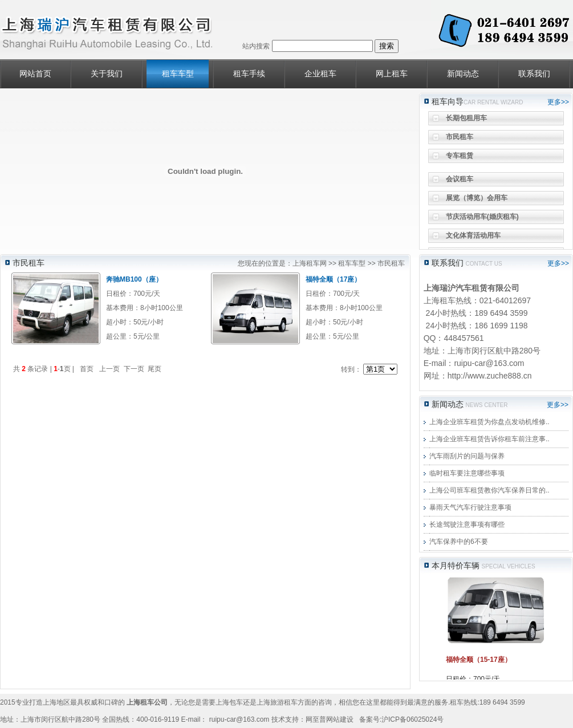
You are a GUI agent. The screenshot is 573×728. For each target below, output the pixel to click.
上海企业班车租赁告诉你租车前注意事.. (489, 439)
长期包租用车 (466, 121)
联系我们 (534, 74)
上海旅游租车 (277, 702)
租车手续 (249, 74)
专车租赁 (460, 158)
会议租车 (460, 182)
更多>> (558, 102)
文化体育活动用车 (473, 238)
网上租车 (392, 74)
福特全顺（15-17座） (479, 660)
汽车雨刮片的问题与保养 (467, 456)
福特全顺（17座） (333, 279)
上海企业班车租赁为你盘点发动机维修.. (489, 422)
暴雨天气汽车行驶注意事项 (470, 507)
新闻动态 (463, 74)
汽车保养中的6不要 (459, 542)
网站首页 (35, 74)
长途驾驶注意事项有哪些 (467, 524)
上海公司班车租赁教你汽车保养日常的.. (489, 490)
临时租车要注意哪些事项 (467, 473)
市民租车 (460, 140)
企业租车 (320, 74)
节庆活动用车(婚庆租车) (482, 219)
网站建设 (340, 719)
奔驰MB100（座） (134, 279)
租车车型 (178, 74)
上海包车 (229, 702)
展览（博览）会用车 (477, 201)
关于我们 (107, 74)
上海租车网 (310, 263)
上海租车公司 (147, 702)
